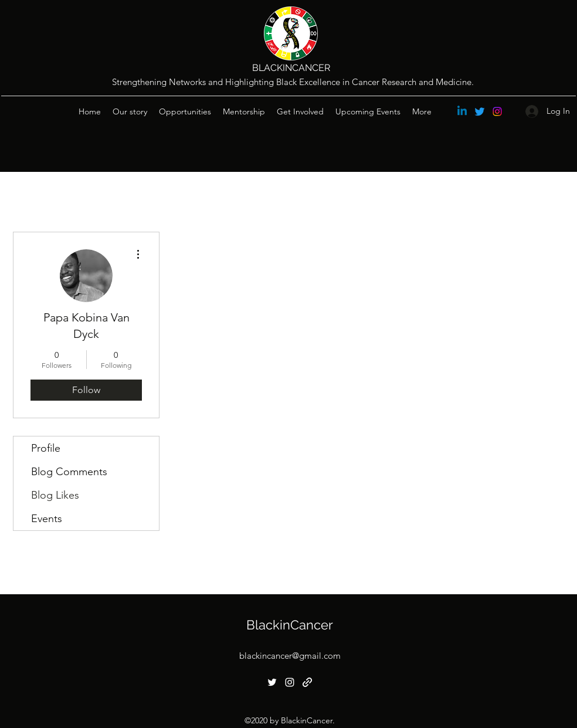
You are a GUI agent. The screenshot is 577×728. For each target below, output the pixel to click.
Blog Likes (55, 495)
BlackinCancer (290, 625)
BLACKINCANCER (291, 68)
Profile (46, 448)
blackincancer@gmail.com (290, 656)
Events (47, 519)
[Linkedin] (462, 111)
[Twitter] (480, 111)
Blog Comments (69, 472)
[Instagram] (497, 111)
